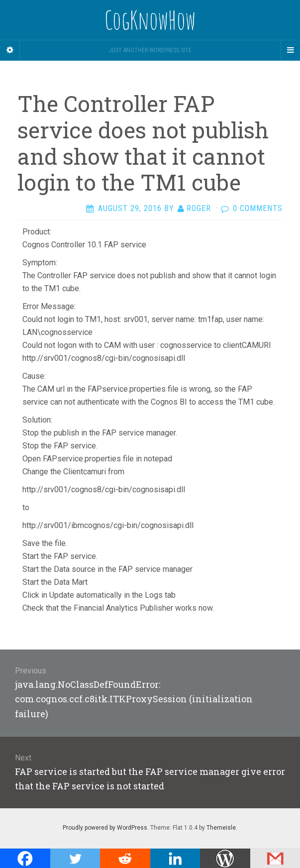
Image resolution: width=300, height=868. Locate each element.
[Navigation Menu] (290, 50)
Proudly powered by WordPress (105, 828)
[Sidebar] (10, 50)
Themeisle (221, 828)
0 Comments (258, 208)
